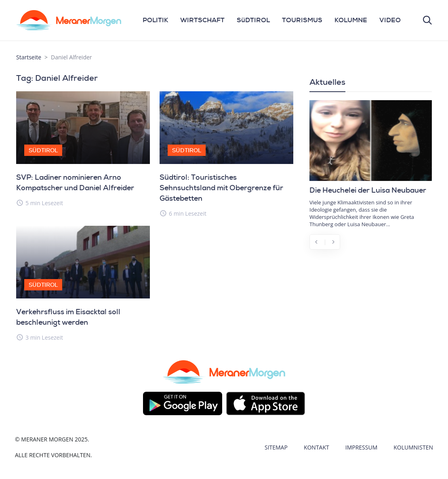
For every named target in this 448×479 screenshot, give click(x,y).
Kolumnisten (413, 447)
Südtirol (43, 150)
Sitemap (276, 447)
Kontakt (317, 447)
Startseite (29, 57)
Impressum (362, 447)
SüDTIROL (253, 20)
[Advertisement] (371, 310)
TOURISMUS (302, 20)
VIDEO (390, 20)
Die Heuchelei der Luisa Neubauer (368, 190)
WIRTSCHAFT (202, 20)
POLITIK (155, 20)
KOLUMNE (351, 20)
